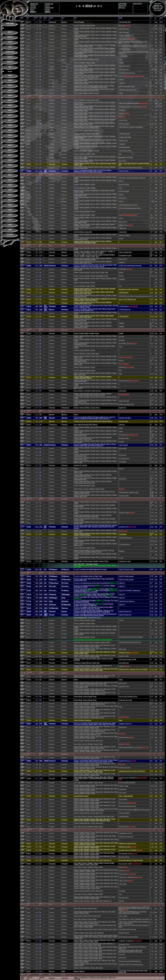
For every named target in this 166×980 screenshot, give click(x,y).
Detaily (120, 18)
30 (40, 469)
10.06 (22, 770)
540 (40, 293)
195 (40, 367)
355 (40, 570)
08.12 (22, 614)
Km (28, 18)
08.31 (22, 669)
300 (40, 63)
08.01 (22, 576)
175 (40, 60)
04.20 (22, 292)
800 (40, 937)
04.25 (22, 309)
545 (40, 649)
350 (40, 930)
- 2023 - (10, 90)
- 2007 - (10, 170)
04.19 (22, 289)
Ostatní (10, 57)
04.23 (22, 302)
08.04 (22, 586)
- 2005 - (10, 180)
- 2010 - (10, 155)
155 (40, 212)
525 (40, 693)
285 (40, 744)
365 (40, 22)
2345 (41, 612)
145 (40, 968)
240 (40, 333)
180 (40, 185)
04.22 (22, 299)
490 (40, 33)
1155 (41, 608)
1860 (41, 601)
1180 (41, 580)
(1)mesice (33, 8)
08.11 (22, 611)
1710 (41, 171)
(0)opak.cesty (34, 4)
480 (40, 56)
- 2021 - (10, 100)
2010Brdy (122, 306)
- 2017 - (10, 120)
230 (40, 901)
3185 (41, 615)
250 (40, 860)
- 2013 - (10, 140)
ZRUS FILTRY (138, 4)
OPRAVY (10, 62)
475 (40, 66)
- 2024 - (10, 85)
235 (40, 465)
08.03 (22, 582)
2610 (41, 605)
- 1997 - (10, 220)
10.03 (22, 760)
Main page (10, 24)
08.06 (22, 594)
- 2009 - (10, 160)
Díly (10, 67)
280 (40, 273)
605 (40, 534)
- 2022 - (10, 95)
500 (40, 320)
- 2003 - (10, 190)
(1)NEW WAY (49, 8)
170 (40, 130)
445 (40, 161)
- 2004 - (10, 185)
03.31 (22, 241)
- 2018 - (10, 115)
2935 (41, 583)
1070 (41, 971)
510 (40, 704)
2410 (41, 586)
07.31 (22, 569)
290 (40, 100)
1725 (41, 576)
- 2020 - (10, 105)
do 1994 (10, 235)
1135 (41, 591)
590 (40, 493)
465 (40, 46)
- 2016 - (10, 125)
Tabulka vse (158, 5)
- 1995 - (10, 230)
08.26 (22, 652)
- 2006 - (10, 175)
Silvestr (121, 971)
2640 (41, 724)
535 (40, 771)
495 (40, 76)
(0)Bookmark (122, 6)
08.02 (22, 579)
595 (40, 677)
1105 (41, 256)
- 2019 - (10, 110)
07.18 (22, 526)
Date (22, 18)
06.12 (22, 444)
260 (40, 561)
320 (40, 697)
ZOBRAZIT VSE (158, 7)
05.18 (22, 377)
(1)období (33, 6)
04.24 (22, 306)
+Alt (40, 18)
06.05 (22, 421)
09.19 (22, 723)
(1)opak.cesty (49, 4)
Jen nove (158, 4)
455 (40, 90)
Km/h (36, 18)
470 (40, 36)
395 (40, 871)
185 (40, 620)
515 (40, 714)
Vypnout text (158, 9)
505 (40, 70)
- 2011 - (10, 150)
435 (40, 323)
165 (40, 93)
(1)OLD (47, 6)
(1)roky (32, 10)
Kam (63, 18)
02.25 (22, 164)
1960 (41, 445)
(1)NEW (48, 10)
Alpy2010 (122, 570)
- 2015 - (10, 130)
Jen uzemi (158, 10)
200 (40, 813)
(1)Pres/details (123, 4)
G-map (80, 170)
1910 (41, 266)
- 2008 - (10, 165)
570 (40, 191)
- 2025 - (10, 80)
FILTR (10, 42)
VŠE (10, 47)
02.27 (22, 170)
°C (151, 18)
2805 (41, 418)
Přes (75, 18)
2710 (41, 595)
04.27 (22, 316)
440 (40, 147)
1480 (41, 779)
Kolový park (10, 52)
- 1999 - (10, 210)
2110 (41, 421)
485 (40, 29)
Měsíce (10, 37)
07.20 (22, 534)
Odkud (51, 18)
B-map (76, 170)
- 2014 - (10, 135)
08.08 (22, 601)
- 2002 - (10, 195)
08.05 (22, 590)
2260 (41, 306)
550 (40, 317)
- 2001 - (10, 200)
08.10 (22, 607)
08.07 (22, 597)
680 (40, 391)
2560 (41, 598)
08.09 (22, 604)
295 (40, 134)
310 (40, 276)
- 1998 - (10, 215)
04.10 (22, 265)
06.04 (22, 417)
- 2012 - (10, 145)
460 (40, 144)
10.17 (22, 795)
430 (40, 262)
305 (40, 783)
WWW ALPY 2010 (94, 618)
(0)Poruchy (122, 8)
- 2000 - (10, 205)
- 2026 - (10, 75)
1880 (41, 310)
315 (40, 700)
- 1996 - (10, 225)
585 (40, 854)
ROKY (10, 32)
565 (40, 670)
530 (40, 758)
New (45, 18)
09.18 (22, 720)
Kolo (161, 18)
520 (40, 496)
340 (40, 489)
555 (40, 300)
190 (40, 916)
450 (40, 53)
